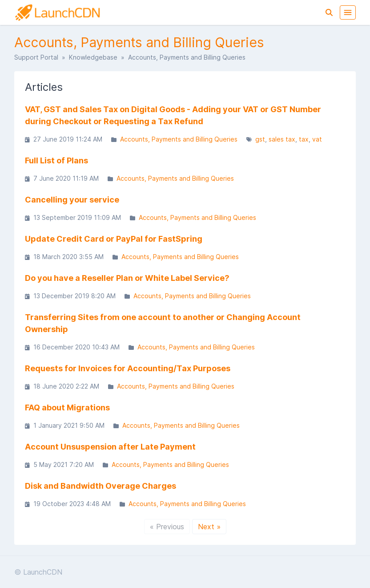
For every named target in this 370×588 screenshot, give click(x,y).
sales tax (282, 139)
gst (260, 139)
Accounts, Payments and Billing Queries (179, 139)
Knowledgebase (93, 57)
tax (304, 139)
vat (317, 139)
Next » (209, 527)
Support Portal (36, 57)
